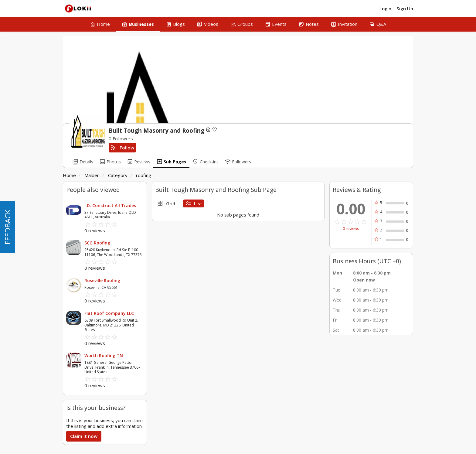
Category (118, 175)
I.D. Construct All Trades (110, 205)
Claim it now (84, 436)
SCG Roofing (97, 243)
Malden (92, 175)
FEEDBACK (7, 227)
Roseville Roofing (102, 280)
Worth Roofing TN (104, 355)
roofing (144, 175)
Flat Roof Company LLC (109, 313)
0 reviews (351, 229)
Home (69, 175)
